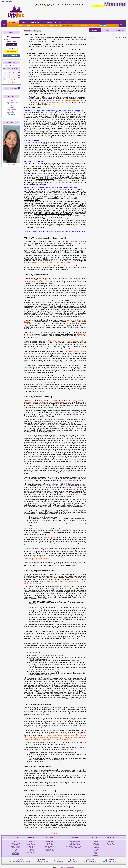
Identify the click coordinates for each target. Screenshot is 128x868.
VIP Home (111, 842)
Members (35, 22)
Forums (43, 26)
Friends (108, 30)
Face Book (50, 845)
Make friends (50, 842)
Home (21, 26)
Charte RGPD (73, 379)
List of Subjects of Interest (74, 846)
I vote (96, 851)
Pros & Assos (32, 26)
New (31, 849)
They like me (111, 845)
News (96, 849)
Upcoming (31, 842)
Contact (93, 26)
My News (96, 845)
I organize (96, 848)
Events (25, 22)
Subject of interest (74, 848)
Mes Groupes (74, 843)
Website (13, 22)
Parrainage (96, 842)
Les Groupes (47, 22)
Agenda (96, 846)
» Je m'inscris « (98, 6)
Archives (31, 851)
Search (31, 848)
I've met (96, 852)
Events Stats (31, 852)
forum (125, 37)
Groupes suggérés (74, 845)
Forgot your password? (11, 42)
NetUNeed (75, 45)
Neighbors (120, 30)
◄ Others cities (7, 1)
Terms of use (67, 26)
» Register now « (11, 52)
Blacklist (96, 855)
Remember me (13, 48)
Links (85, 26)
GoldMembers (50, 849)
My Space (59, 22)
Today (31, 843)
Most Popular (31, 845)
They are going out (49, 846)
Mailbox (96, 843)
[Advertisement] (81, 13)
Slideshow (31, 846)
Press (78, 26)
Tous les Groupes (74, 842)
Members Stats (49, 851)
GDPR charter (54, 26)
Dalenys (48, 104)
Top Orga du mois (11, 89)
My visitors (111, 843)
